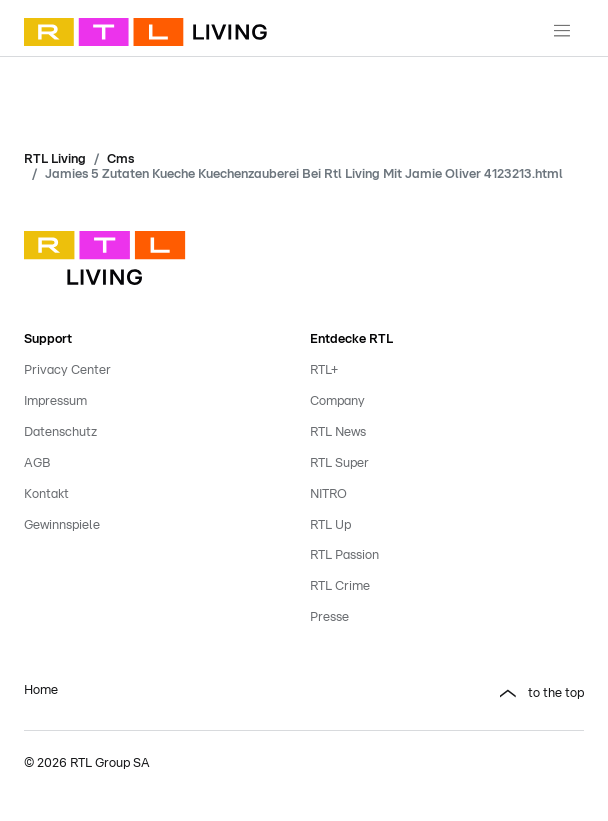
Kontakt (46, 494)
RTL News (338, 432)
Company (337, 401)
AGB (37, 463)
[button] (447, 694)
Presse (329, 617)
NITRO (328, 494)
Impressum (55, 401)
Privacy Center (67, 370)
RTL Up (330, 525)
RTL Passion (344, 555)
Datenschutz (60, 432)
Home (41, 690)
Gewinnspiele (62, 525)
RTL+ (324, 370)
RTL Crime (340, 586)
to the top (556, 693)
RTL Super (339, 463)
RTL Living (55, 159)
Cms (120, 159)
